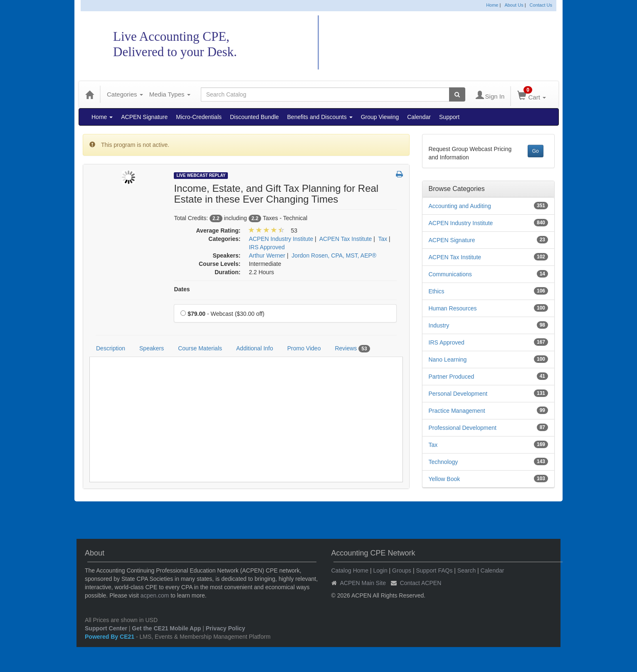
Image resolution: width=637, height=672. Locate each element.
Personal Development (458, 394)
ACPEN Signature (144, 117)
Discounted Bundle (254, 117)
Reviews (352, 349)
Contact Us (541, 5)
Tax (433, 445)
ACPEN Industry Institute (461, 223)
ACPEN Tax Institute (455, 257)
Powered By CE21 (110, 637)
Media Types (170, 94)
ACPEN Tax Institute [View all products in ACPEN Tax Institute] (346, 239)
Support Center (106, 628)
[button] (399, 175)
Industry (439, 325)
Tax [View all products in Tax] (383, 239)
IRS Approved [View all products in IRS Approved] (267, 247)
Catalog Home (350, 570)
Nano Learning (448, 360)
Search (467, 570)
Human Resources (453, 308)
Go (536, 151)
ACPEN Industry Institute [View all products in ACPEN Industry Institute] (281, 239)
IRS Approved (447, 342)
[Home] (89, 94)
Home (492, 5)
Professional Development (463, 428)
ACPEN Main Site (363, 583)
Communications (450, 274)
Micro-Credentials (199, 117)
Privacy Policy (226, 628)
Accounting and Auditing (460, 206)
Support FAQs (434, 570)
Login (380, 570)
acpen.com (155, 595)
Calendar (419, 117)
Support (449, 117)
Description (111, 348)
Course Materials (200, 348)
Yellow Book (444, 479)
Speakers (152, 348)
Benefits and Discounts (320, 117)
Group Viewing (380, 117)
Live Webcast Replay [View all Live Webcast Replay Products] (201, 175)
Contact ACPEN (421, 583)
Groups (402, 570)
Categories (125, 94)
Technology (443, 462)
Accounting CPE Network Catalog (430, 43)
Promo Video (304, 348)
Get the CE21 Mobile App (166, 628)
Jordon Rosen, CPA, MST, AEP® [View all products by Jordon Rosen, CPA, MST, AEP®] (334, 255)
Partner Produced (452, 377)
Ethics (437, 291)
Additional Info (255, 348)
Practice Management (457, 411)
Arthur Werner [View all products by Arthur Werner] (267, 255)
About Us (514, 5)
